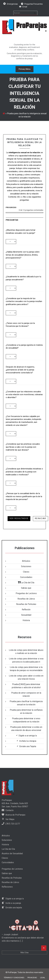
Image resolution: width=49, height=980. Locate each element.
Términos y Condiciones (14, 978)
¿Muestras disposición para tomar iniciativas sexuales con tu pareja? (21, 231)
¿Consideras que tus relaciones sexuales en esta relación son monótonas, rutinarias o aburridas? (24, 395)
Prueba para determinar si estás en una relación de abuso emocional (26, 729)
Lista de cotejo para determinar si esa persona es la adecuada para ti (26, 660)
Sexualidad (26, 615)
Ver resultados (19, 518)
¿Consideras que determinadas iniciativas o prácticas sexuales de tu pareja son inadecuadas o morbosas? (24, 472)
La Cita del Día (8, 849)
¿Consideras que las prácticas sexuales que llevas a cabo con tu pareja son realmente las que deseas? (23, 447)
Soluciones (26, 566)
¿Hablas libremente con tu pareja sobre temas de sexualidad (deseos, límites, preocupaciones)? (23, 255)
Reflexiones (7, 887)
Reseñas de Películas (26, 604)
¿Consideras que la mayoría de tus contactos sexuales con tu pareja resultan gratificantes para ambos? (24, 301)
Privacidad (32, 978)
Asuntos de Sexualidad (12, 853)
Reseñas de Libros (26, 599)
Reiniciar (40, 518)
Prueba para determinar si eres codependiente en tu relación (26, 720)
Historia (26, 620)
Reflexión (26, 610)
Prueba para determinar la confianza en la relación (26, 712)
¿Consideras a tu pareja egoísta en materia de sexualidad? (24, 346)
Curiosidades (26, 577)
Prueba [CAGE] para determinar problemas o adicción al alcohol (26, 686)
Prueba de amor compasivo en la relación (26, 694)
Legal (43, 978)
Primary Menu (25, 69)
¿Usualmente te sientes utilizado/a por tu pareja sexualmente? (23, 278)
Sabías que (26, 588)
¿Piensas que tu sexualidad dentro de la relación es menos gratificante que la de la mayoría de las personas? (24, 496)
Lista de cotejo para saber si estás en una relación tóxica (26, 677)
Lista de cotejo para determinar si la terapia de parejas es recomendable (26, 669)
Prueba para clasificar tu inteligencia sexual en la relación (26, 703)
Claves (26, 572)
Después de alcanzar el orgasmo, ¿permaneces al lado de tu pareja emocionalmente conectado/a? (20, 370)
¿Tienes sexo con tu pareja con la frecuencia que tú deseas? (20, 325)
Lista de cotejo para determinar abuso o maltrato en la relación (26, 652)
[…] (21, 941)
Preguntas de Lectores (26, 593)
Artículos (26, 561)
